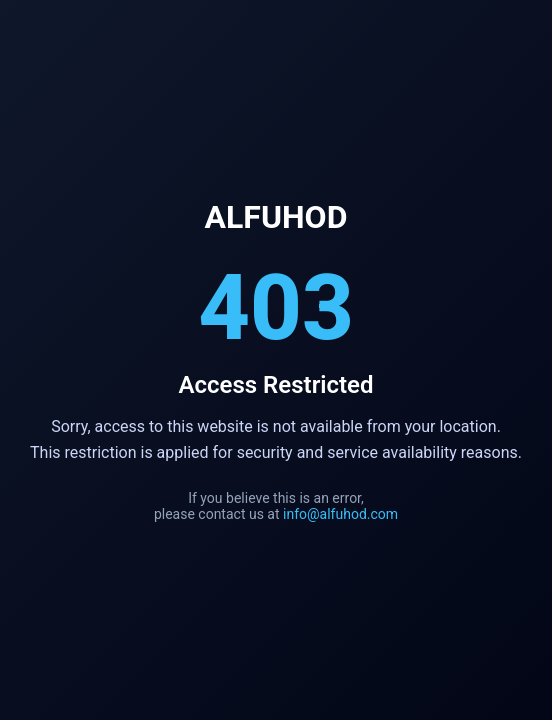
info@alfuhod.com (340, 514)
